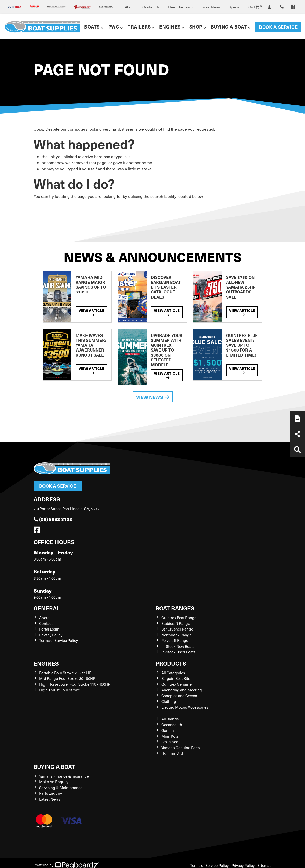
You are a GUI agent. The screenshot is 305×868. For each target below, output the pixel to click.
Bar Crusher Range (177, 629)
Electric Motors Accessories (185, 707)
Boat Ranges (175, 608)
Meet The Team (180, 7)
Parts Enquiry (50, 793)
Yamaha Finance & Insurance (64, 776)
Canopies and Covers (179, 696)
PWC (114, 27)
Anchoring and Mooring (182, 690)
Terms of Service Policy (59, 640)
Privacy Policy (51, 635)
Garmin (168, 730)
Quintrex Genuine (176, 684)
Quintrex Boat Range (179, 618)
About (130, 7)
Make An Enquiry (54, 782)
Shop (196, 27)
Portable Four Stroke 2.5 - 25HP (65, 673)
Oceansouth (172, 725)
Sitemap (265, 865)
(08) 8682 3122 (53, 519)
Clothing (169, 701)
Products (171, 663)
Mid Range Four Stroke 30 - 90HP (67, 678)
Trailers (139, 27)
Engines (170, 27)
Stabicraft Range (176, 623)
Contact (46, 623)
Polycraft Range (175, 640)
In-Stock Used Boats (178, 652)
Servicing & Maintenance (61, 788)
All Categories (173, 673)
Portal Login (49, 629)
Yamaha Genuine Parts (180, 748)
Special (234, 7)
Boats (92, 27)
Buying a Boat (229, 27)
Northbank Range (176, 635)
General (47, 608)
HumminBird (172, 753)
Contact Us (151, 7)
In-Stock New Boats (178, 646)
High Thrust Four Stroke (60, 690)
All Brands (170, 719)
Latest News (211, 7)
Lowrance (170, 742)
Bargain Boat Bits (176, 678)
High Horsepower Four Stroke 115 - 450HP (75, 684)
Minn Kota (170, 736)
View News (153, 397)
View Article (91, 312)
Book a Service (278, 27)
